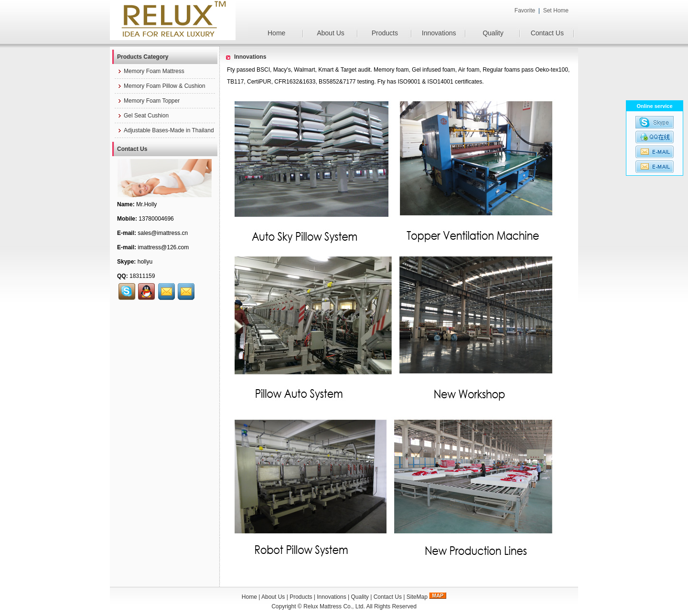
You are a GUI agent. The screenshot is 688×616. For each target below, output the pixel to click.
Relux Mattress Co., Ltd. (334, 606)
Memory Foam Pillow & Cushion (161, 86)
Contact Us (547, 33)
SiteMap (417, 597)
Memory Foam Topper (148, 101)
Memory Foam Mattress (151, 71)
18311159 (142, 276)
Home (276, 33)
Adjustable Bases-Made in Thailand (166, 130)
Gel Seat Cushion (143, 116)
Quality (493, 33)
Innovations (439, 33)
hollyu (145, 262)
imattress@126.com (163, 247)
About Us (331, 33)
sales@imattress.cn (163, 233)
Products (385, 33)
